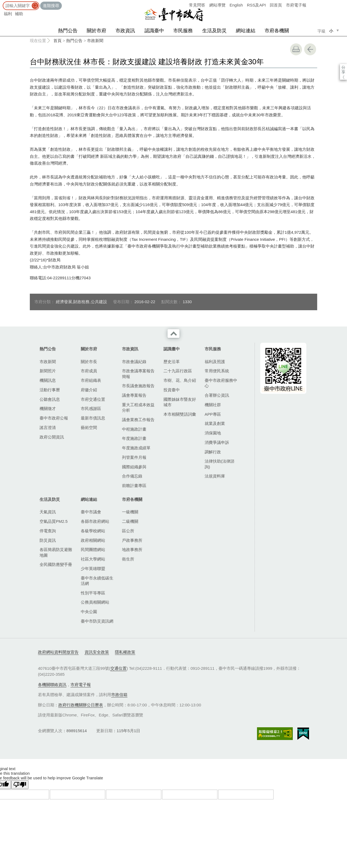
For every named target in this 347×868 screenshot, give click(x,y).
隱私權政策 (125, 652)
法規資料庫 (215, 476)
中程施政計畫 (134, 429)
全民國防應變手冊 (56, 564)
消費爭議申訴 (217, 442)
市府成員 (89, 371)
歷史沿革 (172, 362)
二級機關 (130, 521)
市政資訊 (125, 31)
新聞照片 (48, 371)
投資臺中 (172, 390)
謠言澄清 (48, 427)
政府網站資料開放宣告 (58, 652)
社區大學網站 (93, 559)
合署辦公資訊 (217, 395)
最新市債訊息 (93, 418)
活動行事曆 (50, 390)
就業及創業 (215, 423)
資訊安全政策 (97, 652)
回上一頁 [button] (310, 49)
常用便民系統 (217, 371)
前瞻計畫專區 (134, 486)
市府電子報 (296, 5)
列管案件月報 (134, 457)
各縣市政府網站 (95, 521)
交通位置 (118, 668)
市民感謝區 (91, 409)
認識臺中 (154, 31)
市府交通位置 (93, 399)
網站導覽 (217, 5)
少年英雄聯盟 (93, 568)
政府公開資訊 (52, 437)
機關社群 (213, 405)
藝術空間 (89, 427)
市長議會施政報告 (138, 386)
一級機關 (130, 512)
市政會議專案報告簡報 (138, 374)
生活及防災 (214, 31)
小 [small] (331, 31)
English (236, 5)
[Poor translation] (20, 785)
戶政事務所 (132, 540)
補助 (19, 14)
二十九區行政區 (178, 371)
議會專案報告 (134, 395)
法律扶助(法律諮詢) (220, 464)
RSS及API (256, 5)
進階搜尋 (51, 6)
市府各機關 (277, 31)
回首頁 (276, 5)
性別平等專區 (93, 593)
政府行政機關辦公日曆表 (81, 705)
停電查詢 (48, 531)
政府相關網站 (93, 540)
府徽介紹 (89, 390)
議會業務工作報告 (138, 420)
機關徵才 (48, 409)
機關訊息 (48, 380)
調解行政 (213, 452)
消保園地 (213, 433)
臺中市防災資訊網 (97, 621)
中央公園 (89, 612)
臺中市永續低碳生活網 (97, 581)
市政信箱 (119, 695)
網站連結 (246, 31)
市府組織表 (91, 380)
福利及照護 (215, 362)
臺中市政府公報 (54, 418)
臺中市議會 (91, 512)
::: (2, 3)
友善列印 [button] (296, 49)
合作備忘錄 (132, 476)
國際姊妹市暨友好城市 (180, 402)
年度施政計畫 (134, 438)
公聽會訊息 (50, 399)
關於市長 (89, 362)
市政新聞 (95, 41)
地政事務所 (132, 550)
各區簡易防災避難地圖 (56, 552)
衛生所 (128, 559)
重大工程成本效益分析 (138, 407)
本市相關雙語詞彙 (180, 414)
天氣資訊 (48, 512)
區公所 (128, 531)
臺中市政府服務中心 (221, 383)
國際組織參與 (134, 467)
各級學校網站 (93, 531)
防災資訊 (48, 540)
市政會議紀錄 (134, 362)
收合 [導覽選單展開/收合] (173, 334)
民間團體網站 (93, 550)
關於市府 (97, 31)
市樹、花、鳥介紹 (180, 380)
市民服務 (183, 31)
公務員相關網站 (95, 602)
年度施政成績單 (136, 448)
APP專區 (213, 414)
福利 (8, 14)
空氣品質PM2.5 (54, 521)
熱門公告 (68, 31)
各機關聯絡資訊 (52, 685)
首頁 (57, 41)
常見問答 (197, 5)
